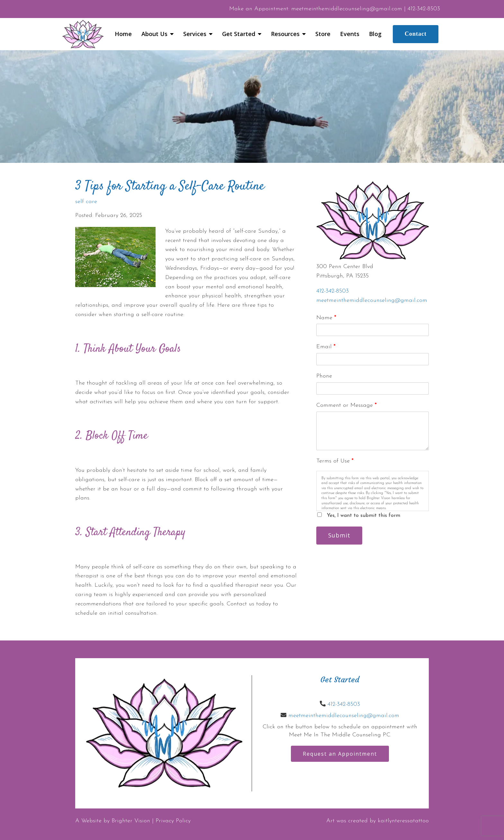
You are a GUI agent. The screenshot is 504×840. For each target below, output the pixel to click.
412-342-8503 (333, 291)
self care (86, 202)
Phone (324, 376)
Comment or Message (346, 405)
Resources (285, 34)
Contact (416, 34)
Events (350, 34)
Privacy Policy (173, 821)
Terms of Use (335, 461)
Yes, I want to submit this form (364, 516)
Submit (339, 535)
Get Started (239, 34)
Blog (375, 34)
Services (195, 34)
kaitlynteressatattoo (403, 821)
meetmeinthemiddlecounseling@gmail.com (372, 300)
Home (123, 34)
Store (323, 34)
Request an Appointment (340, 754)
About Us (154, 34)
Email (326, 347)
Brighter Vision (131, 821)
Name (326, 318)
